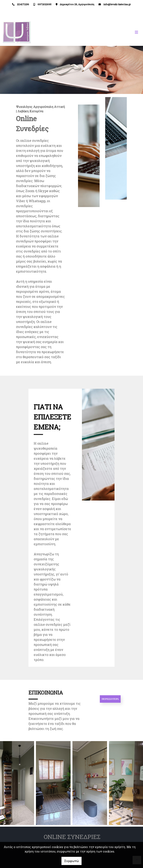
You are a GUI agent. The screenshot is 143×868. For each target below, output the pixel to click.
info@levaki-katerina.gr (117, 4)
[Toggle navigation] (106, 32)
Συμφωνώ (71, 861)
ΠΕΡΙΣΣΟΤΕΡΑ (110, 699)
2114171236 (23, 4)
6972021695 (45, 4)
